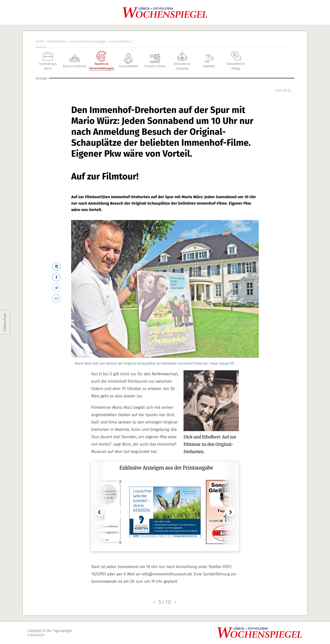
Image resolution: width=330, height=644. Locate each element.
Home (40, 41)
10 (168, 602)
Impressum (36, 635)
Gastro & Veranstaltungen (89, 41)
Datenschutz (5, 322)
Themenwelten (57, 41)
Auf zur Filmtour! (120, 41)
